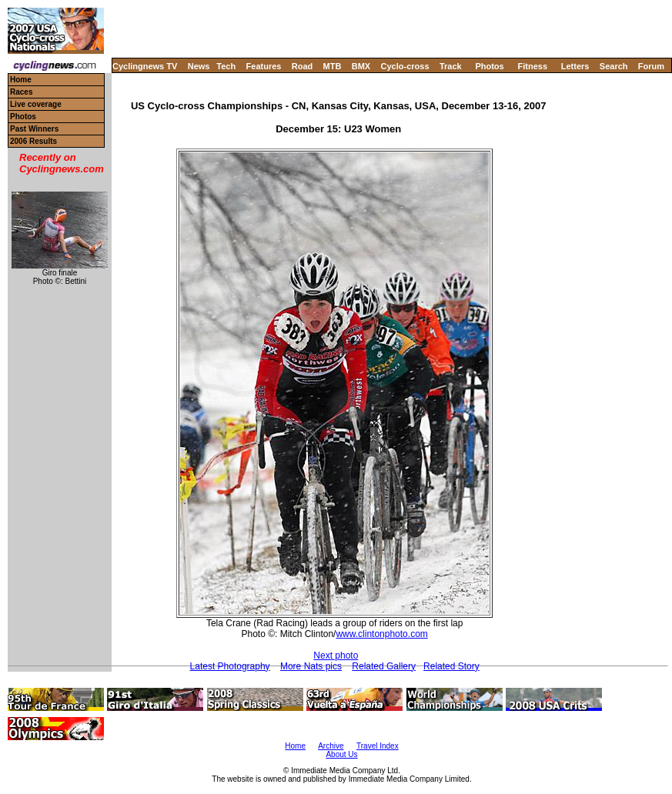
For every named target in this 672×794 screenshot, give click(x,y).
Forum (651, 66)
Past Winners (34, 129)
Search (614, 66)
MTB (333, 66)
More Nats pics (311, 666)
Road (303, 66)
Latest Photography (230, 666)
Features (264, 66)
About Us (341, 754)
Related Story (451, 666)
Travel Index (378, 746)
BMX (361, 66)
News (199, 66)
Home (21, 80)
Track (451, 66)
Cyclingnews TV (145, 66)
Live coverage (36, 104)
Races (21, 92)
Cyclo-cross (405, 66)
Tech (226, 66)
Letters (575, 66)
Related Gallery (384, 666)
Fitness (532, 66)
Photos (489, 66)
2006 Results (33, 141)
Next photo (336, 656)
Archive (331, 746)
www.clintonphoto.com (381, 634)
